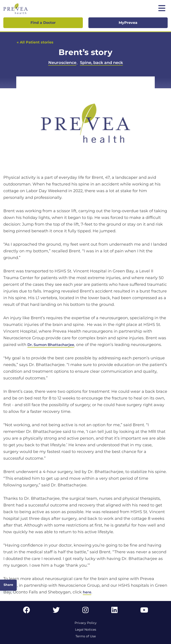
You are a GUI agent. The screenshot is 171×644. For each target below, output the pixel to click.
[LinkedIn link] (114, 611)
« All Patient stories (35, 42)
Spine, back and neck (101, 63)
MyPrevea (128, 23)
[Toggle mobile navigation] (162, 9)
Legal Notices (86, 630)
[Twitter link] (56, 611)
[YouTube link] (144, 611)
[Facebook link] (26, 611)
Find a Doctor (43, 23)
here (87, 592)
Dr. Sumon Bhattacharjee (51, 345)
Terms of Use (86, 636)
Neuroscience (62, 63)
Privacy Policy (86, 623)
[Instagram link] (85, 611)
